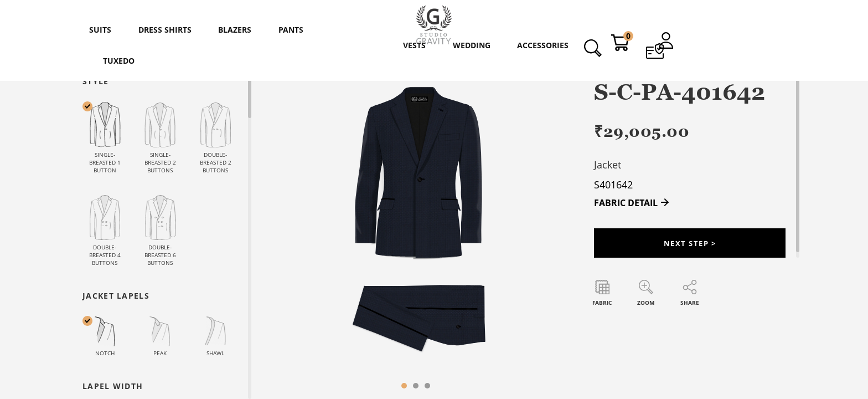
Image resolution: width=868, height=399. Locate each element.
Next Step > (690, 245)
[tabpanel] (416, 237)
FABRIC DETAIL (626, 203)
